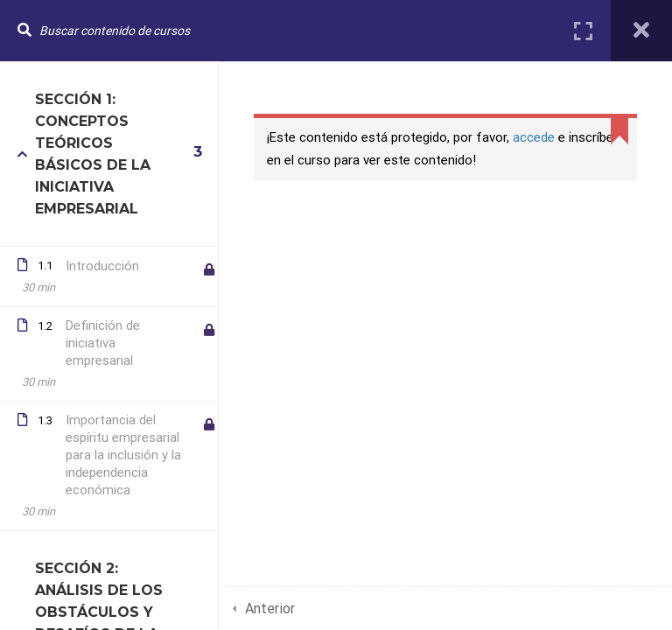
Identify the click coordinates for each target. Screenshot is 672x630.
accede (534, 137)
